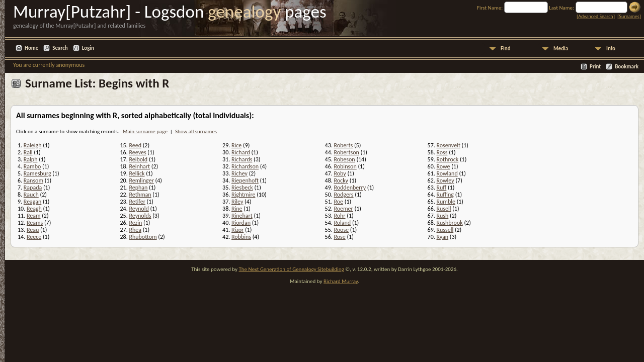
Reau (33, 230)
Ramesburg (37, 173)
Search (60, 48)
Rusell (444, 209)
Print (595, 67)
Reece (34, 237)
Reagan (33, 202)
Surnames (629, 16)
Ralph (31, 159)
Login (88, 48)
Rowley (445, 180)
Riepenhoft (245, 180)
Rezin (135, 223)
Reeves (137, 152)
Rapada (33, 188)
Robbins (241, 237)
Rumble (446, 202)
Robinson (345, 166)
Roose (341, 230)
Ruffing (445, 195)
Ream (34, 216)
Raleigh (33, 145)
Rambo (32, 166)
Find (506, 49)
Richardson (245, 166)
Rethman (140, 195)
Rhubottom (143, 237)
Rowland (447, 173)
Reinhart (139, 166)
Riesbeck (242, 188)
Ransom (33, 180)
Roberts (343, 145)
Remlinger (141, 180)
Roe (338, 202)
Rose (339, 237)
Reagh (34, 209)
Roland (342, 223)
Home (31, 48)
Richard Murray (341, 281)
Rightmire (243, 195)
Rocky (341, 180)
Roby (340, 173)
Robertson (346, 152)
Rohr (339, 216)
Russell (445, 230)
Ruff (441, 188)
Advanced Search (595, 16)
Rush (442, 216)
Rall (28, 152)
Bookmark (627, 67)
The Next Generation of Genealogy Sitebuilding (291, 269)
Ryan (442, 237)
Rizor (237, 230)
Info (611, 49)
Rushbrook (449, 223)
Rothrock (447, 159)
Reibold (138, 159)
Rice (236, 145)
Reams (35, 223)
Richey (239, 173)
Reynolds (140, 216)
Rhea (135, 230)
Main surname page (145, 131)
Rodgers (343, 195)
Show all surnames (196, 131)
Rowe (443, 166)
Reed (135, 145)
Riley (237, 202)
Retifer (137, 202)
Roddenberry (350, 188)
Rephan (138, 188)
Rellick (137, 173)
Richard (241, 152)
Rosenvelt (448, 145)
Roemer (343, 209)
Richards (242, 159)
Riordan (241, 223)
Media (561, 49)
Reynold (139, 209)
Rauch (31, 195)
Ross (442, 152)
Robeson (344, 159)
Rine (237, 209)
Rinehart (242, 216)
